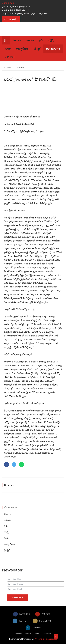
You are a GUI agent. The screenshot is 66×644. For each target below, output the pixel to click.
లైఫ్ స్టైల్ (37, 49)
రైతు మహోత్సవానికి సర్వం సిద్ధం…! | (17, 6)
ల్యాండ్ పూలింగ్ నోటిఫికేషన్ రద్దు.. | (17, 10)
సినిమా (8, 49)
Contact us (47, 634)
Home (8, 68)
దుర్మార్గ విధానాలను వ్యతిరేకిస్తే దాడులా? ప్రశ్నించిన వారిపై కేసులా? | (28, 13)
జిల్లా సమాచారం (53, 49)
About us (19, 634)
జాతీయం (30, 40)
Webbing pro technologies (46, 639)
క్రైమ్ (41, 40)
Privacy (28, 634)
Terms (37, 634)
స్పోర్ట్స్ (51, 40)
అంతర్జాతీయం (22, 49)
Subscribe (18, 598)
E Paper (10, 57)
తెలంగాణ (17, 40)
